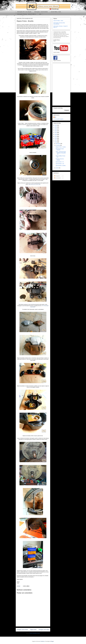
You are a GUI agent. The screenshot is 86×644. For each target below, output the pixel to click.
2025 (56, 125)
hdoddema (43, 641)
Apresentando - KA (60, 162)
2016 (56, 142)
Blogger (52, 641)
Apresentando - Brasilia (61, 166)
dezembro (58, 144)
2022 (56, 131)
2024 (56, 127)
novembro (58, 145)
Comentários (57, 178)
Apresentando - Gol (60, 164)
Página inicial (33, 630)
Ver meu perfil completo (58, 119)
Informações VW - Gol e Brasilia (24, 12)
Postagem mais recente (22, 630)
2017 (56, 140)
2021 (56, 133)
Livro (40, 14)
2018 (56, 138)
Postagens (57, 176)
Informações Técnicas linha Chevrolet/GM (59, 23)
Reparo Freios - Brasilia (61, 147)
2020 (56, 135)
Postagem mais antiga (44, 630)
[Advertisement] (61, 84)
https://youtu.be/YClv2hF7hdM (34, 184)
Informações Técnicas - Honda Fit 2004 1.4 (27, 14)
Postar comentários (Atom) (35, 633)
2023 (56, 129)
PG (55, 117)
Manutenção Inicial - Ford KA (60, 149)
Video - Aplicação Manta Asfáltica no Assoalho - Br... (61, 153)
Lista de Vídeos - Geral (56, 12)
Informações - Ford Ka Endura (41, 12)
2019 (56, 136)
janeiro (58, 168)
